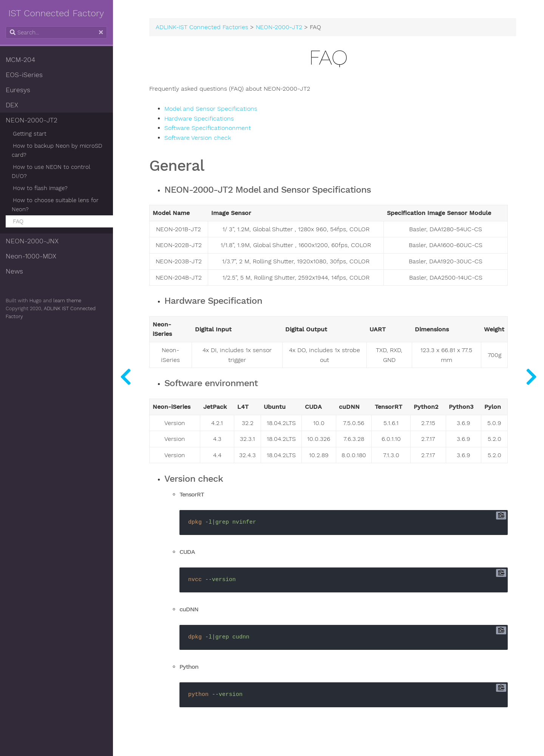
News (15, 271)
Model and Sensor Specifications (211, 109)
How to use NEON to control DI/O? (51, 172)
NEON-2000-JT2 (32, 120)
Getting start (30, 134)
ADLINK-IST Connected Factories (203, 27)
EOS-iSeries (25, 75)
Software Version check (198, 138)
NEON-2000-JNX (32, 241)
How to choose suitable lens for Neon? (56, 205)
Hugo (36, 301)
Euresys (18, 90)
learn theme (68, 301)
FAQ (19, 221)
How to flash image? (41, 188)
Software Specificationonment (208, 128)
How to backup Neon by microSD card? (57, 150)
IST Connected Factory (57, 13)
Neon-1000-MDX (31, 256)
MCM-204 (21, 60)
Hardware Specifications (199, 119)
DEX (12, 105)
